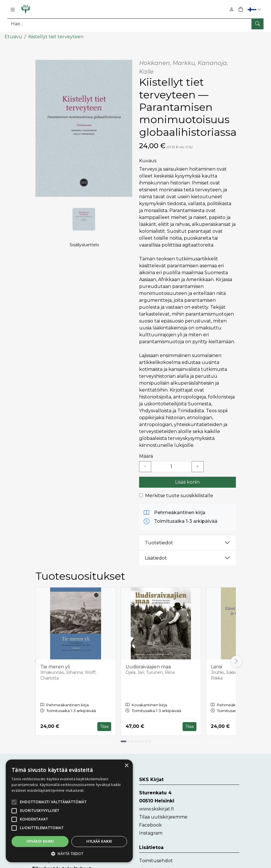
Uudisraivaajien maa (148, 666)
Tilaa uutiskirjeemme (163, 817)
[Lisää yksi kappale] (198, 467)
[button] (255, 9)
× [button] (86, 748)
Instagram (151, 833)
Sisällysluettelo (84, 245)
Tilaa (104, 726)
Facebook (150, 825)
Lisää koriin (187, 482)
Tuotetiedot (159, 542)
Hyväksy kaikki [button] (30, 841)
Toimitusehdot (156, 861)
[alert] (49, 802)
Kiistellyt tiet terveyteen (56, 37)
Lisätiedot (156, 558)
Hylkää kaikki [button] (69, 841)
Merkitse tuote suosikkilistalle (179, 496)
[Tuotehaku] (135, 24)
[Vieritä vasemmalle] (35, 661)
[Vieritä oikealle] (236, 661)
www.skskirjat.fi (157, 809)
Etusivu (13, 37)
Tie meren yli (55, 666)
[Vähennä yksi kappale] (145, 467)
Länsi (216, 666)
